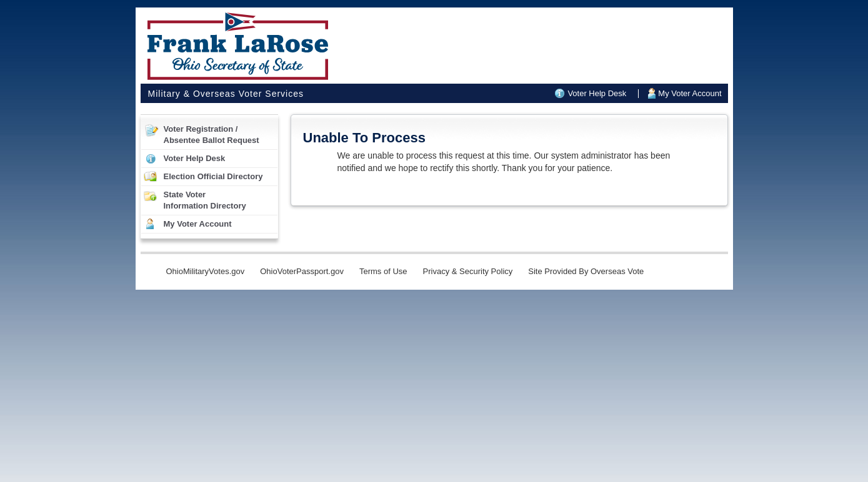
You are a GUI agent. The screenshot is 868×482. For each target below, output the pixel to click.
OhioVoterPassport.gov (302, 271)
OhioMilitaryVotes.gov (206, 271)
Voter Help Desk (597, 93)
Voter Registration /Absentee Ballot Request (212, 135)
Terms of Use (383, 271)
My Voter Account (690, 93)
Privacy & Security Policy (468, 271)
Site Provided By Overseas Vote (586, 271)
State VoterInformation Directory (205, 200)
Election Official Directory (213, 176)
